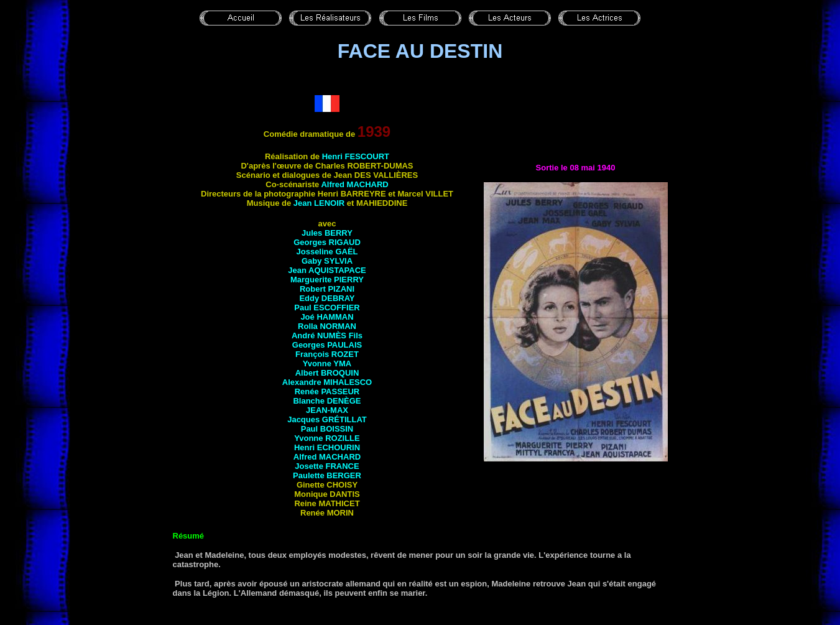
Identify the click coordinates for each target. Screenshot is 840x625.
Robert (327, 289)
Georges (327, 242)
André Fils (327, 336)
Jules (327, 233)
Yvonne (327, 363)
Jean (319, 203)
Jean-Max (327, 410)
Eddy (327, 298)
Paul (327, 308)
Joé (327, 317)
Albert (327, 373)
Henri (356, 156)
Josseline (327, 252)
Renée (327, 391)
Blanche (327, 401)
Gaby (327, 261)
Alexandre (327, 382)
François (327, 354)
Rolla (327, 326)
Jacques (327, 419)
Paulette (327, 475)
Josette (327, 466)
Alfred (354, 184)
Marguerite (327, 280)
